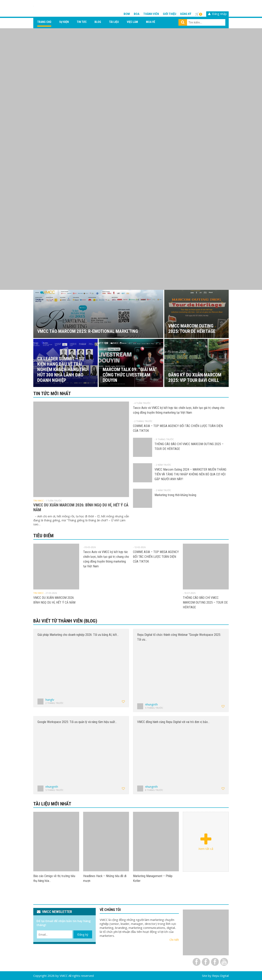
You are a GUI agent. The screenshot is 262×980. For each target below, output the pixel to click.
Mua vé (151, 22)
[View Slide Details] (131, 159)
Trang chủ (44, 22)
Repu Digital (220, 976)
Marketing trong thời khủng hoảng (175, 495)
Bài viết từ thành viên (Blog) (65, 621)
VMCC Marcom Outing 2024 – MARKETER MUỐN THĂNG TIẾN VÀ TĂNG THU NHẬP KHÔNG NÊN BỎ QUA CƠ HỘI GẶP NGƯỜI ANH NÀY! (190, 474)
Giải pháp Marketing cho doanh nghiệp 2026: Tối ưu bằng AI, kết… (78, 635)
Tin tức (82, 22)
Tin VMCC (38, 501)
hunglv (50, 700)
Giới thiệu (170, 14)
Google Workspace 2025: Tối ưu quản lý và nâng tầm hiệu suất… (77, 722)
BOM (127, 14)
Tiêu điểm (43, 536)
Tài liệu (114, 22)
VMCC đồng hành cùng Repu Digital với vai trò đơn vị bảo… (173, 722)
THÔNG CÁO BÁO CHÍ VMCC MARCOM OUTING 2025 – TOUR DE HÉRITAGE (205, 602)
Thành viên (151, 14)
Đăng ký (186, 14)
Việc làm (132, 22)
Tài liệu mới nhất (52, 804)
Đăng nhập (217, 14)
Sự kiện (64, 22)
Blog (98, 22)
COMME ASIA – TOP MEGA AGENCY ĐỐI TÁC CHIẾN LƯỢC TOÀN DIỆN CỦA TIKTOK (156, 557)
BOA (137, 14)
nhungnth (151, 704)
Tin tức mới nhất (52, 394)
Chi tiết (174, 940)
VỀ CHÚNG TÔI (110, 910)
